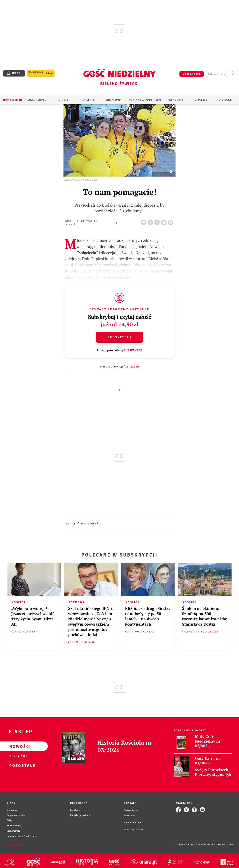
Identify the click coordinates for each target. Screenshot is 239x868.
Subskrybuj (119, 337)
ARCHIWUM (114, 100)
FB (151, 221)
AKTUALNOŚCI (38, 100)
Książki (18, 756)
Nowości (18, 746)
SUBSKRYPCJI (133, 350)
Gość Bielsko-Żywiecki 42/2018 (82, 222)
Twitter (158, 221)
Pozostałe (18, 765)
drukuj (164, 221)
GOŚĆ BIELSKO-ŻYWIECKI (86, 523)
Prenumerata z (36, 73)
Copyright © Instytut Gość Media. (191, 844)
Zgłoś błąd (15, 844)
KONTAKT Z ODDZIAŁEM (145, 100)
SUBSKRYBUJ (192, 74)
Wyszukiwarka (233, 73)
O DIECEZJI (226, 100)
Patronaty (176, 100)
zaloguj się (217, 74)
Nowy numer (13, 100)
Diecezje (201, 100)
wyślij (171, 221)
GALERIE (89, 100)
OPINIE (63, 100)
